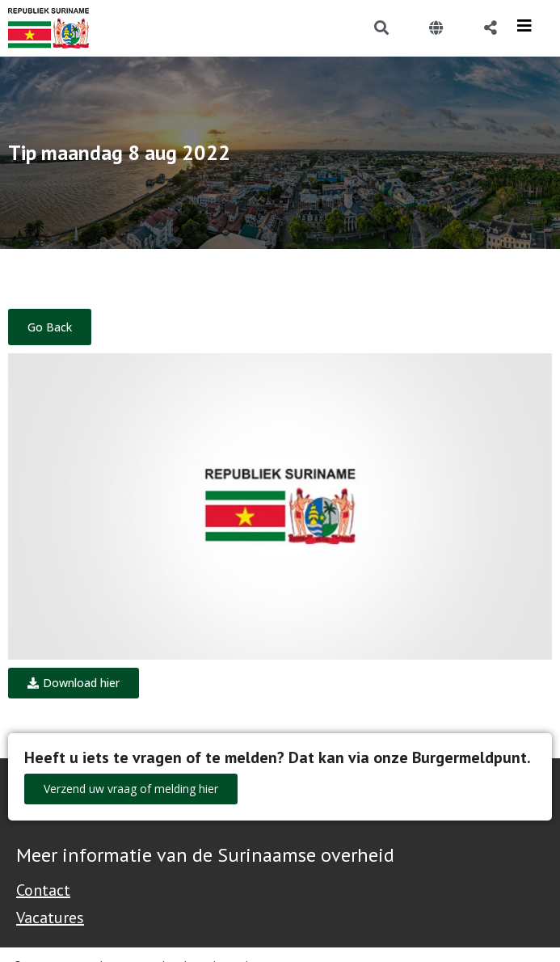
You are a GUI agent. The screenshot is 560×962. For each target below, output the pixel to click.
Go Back (50, 327)
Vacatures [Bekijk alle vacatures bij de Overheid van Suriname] (50, 918)
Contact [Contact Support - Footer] (43, 890)
